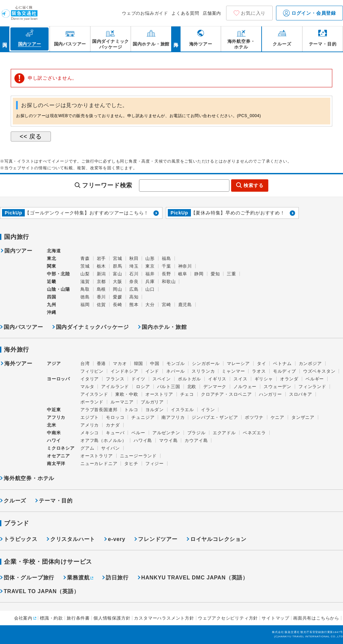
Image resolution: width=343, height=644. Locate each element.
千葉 (166, 266)
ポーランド (92, 402)
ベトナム (282, 363)
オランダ (289, 379)
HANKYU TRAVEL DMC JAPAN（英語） (195, 578)
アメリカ (90, 425)
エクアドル (224, 433)
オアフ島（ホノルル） (104, 440)
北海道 (54, 251)
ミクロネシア (61, 448)
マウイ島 (168, 440)
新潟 (101, 274)
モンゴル (176, 363)
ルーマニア (122, 402)
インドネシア (124, 371)
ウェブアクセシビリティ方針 (228, 618)
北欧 (192, 387)
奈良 (134, 282)
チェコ (187, 394)
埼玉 (134, 266)
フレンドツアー (158, 539)
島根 (101, 289)
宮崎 (166, 305)
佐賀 (101, 305)
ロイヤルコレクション (218, 539)
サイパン (110, 448)
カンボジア (310, 363)
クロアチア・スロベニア (226, 394)
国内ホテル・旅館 (164, 327)
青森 (85, 258)
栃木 (101, 266)
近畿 (52, 282)
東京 (150, 266)
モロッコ (115, 417)
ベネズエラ (254, 433)
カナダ (113, 425)
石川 (134, 274)
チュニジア (143, 417)
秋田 (134, 258)
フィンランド (312, 387)
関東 (52, 266)
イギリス (217, 379)
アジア (54, 364)
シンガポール (206, 363)
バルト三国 (169, 387)
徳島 (85, 297)
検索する (253, 185)
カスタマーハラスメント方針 (164, 618)
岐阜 (183, 274)
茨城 (85, 266)
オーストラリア (97, 456)
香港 (101, 363)
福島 (166, 258)
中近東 (54, 410)
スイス (240, 379)
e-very (117, 539)
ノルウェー (245, 387)
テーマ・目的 (56, 501)
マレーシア (238, 363)
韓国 (139, 363)
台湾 (85, 363)
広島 (134, 289)
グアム (87, 448)
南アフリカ (173, 417)
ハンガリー (270, 394)
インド (152, 371)
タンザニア (303, 417)
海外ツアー (18, 364)
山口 (150, 289)
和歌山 (169, 282)
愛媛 (118, 297)
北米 (52, 425)
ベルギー (315, 379)
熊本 (134, 305)
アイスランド (94, 394)
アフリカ (56, 417)
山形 (150, 258)
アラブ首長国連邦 (99, 410)
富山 (118, 274)
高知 (134, 297)
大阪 (118, 282)
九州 (52, 305)
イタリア (90, 379)
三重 (231, 274)
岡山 (118, 289)
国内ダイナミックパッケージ (92, 327)
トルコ (131, 410)
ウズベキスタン (319, 371)
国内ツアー (18, 251)
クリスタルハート (73, 539)
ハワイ (54, 440)
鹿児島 (185, 305)
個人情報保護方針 (112, 618)
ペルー (138, 433)
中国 (155, 363)
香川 (101, 297)
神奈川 (185, 266)
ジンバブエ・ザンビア (215, 417)
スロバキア (301, 394)
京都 (101, 282)
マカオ (120, 363)
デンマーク (215, 387)
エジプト (90, 417)
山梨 (85, 274)
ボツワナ (254, 417)
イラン (208, 410)
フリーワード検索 (107, 185)
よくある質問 (185, 13)
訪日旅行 (117, 578)
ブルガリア (152, 402)
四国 (52, 297)
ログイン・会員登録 (310, 13)
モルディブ (285, 371)
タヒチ (131, 464)
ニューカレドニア (99, 464)
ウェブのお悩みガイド (145, 13)
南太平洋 (56, 464)
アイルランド (115, 387)
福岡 (85, 305)
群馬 (118, 266)
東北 (52, 258)
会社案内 (23, 618)
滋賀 (85, 282)
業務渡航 (78, 578)
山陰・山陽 (58, 289)
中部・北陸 (58, 274)
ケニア (278, 417)
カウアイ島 (196, 440)
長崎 (118, 305)
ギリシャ (264, 379)
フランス (115, 379)
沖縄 (52, 312)
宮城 (118, 258)
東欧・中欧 (127, 394)
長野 (166, 274)
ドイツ (138, 379)
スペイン (162, 379)
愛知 (215, 274)
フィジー (155, 464)
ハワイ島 (143, 440)
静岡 (199, 274)
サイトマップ (276, 618)
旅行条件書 (78, 618)
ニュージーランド (138, 456)
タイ (262, 363)
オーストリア (159, 394)
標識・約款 (51, 618)
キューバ (115, 433)
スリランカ (203, 371)
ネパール (175, 371)
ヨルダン (155, 410)
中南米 (54, 433)
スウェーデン (278, 387)
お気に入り (253, 13)
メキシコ (90, 433)
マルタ (87, 387)
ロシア (143, 387)
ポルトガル (189, 379)
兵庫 (150, 282)
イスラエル (182, 410)
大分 (150, 305)
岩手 (101, 258)
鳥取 (85, 289)
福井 (150, 274)
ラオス (259, 371)
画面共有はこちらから (316, 618)
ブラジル (196, 433)
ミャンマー (233, 371)
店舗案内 (212, 13)
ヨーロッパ (58, 379)
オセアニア (58, 456)
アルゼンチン (166, 433)
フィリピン (92, 371)
